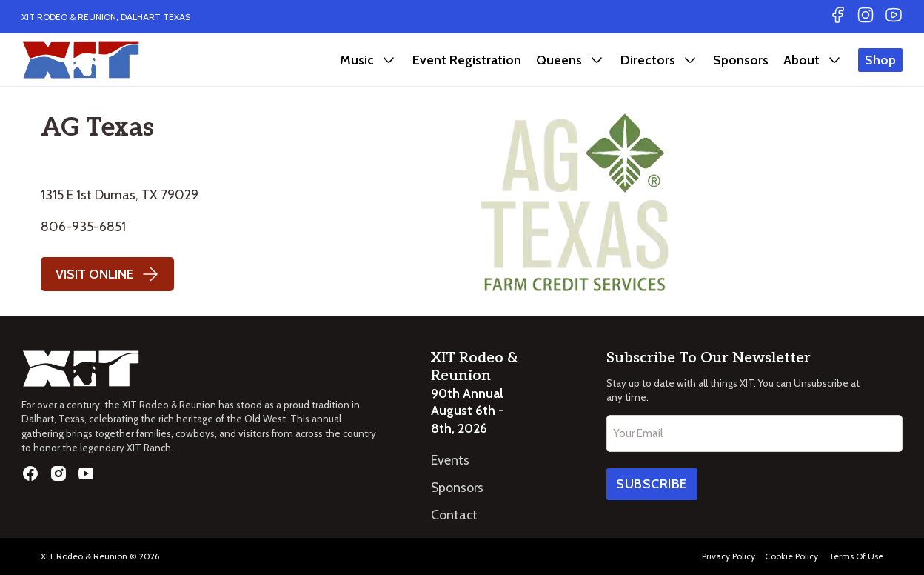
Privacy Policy (729, 556)
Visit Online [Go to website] (107, 274)
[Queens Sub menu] (597, 60)
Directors (648, 60)
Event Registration (467, 60)
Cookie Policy (791, 556)
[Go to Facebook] (838, 17)
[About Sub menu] (834, 60)
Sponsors (741, 60)
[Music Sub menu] (389, 60)
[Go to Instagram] (866, 17)
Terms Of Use (856, 556)
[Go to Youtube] (894, 17)
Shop (880, 60)
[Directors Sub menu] (690, 60)
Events (450, 460)
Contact (454, 515)
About (801, 60)
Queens (559, 60)
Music (357, 60)
